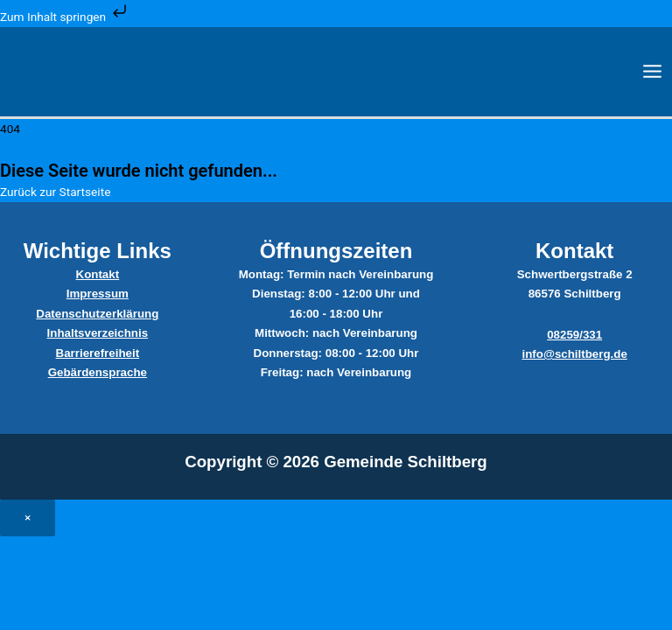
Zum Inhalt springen (65, 17)
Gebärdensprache (98, 372)
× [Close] (28, 517)
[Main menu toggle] (653, 72)
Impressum (98, 294)
